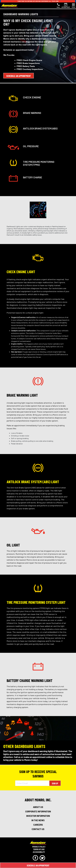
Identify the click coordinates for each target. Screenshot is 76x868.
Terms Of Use (39, 849)
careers (38, 825)
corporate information (38, 811)
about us (38, 807)
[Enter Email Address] (32, 783)
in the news (38, 820)
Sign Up (55, 783)
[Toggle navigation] (73, 6)
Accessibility (39, 852)
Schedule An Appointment (38, 865)
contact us (38, 829)
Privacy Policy (39, 847)
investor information (38, 816)
